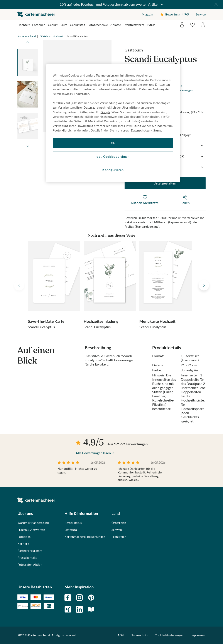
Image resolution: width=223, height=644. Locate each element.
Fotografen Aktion (30, 565)
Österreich (119, 523)
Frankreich (119, 537)
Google (105, 112)
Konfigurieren (113, 170)
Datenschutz (139, 635)
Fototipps (24, 537)
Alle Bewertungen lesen (93, 453)
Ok (113, 143)
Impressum (198, 635)
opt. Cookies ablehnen (113, 156)
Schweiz (117, 530)
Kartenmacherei (27, 36)
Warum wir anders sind (33, 523)
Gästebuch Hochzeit (52, 36)
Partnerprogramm (30, 551)
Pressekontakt (27, 558)
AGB (121, 635)
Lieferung (71, 530)
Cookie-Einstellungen (169, 635)
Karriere (23, 544)
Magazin (147, 14)
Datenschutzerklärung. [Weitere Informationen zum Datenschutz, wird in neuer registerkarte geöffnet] (146, 130)
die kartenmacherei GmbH (36, 14)
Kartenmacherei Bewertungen (85, 537)
